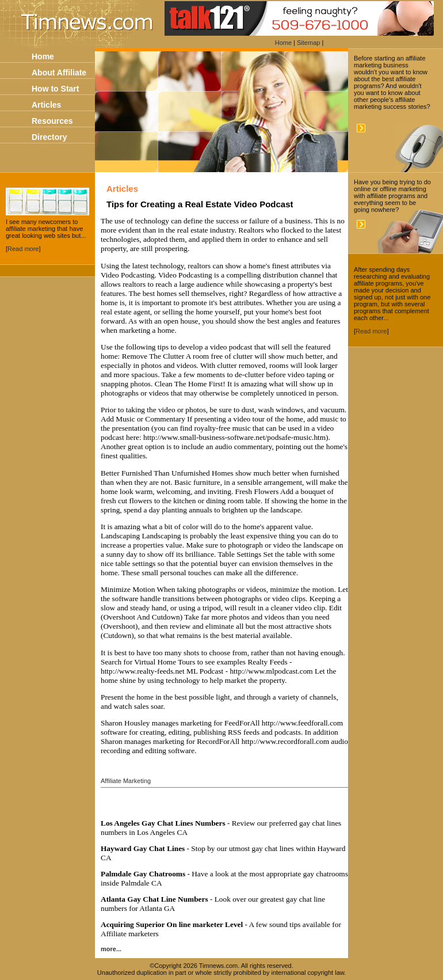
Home (283, 43)
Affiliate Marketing (126, 781)
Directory (49, 137)
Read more (23, 249)
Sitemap (308, 43)
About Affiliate (59, 73)
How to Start (55, 89)
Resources (52, 121)
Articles (46, 105)
